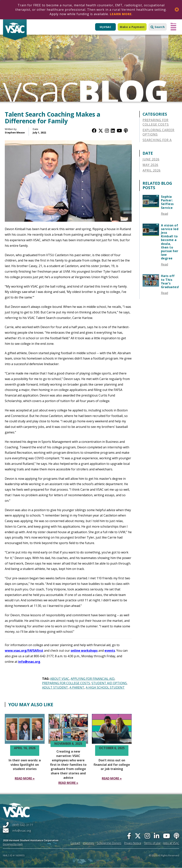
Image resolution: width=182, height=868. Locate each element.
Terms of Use (152, 843)
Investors (89, 843)
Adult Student (55, 687)
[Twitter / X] (101, 130)
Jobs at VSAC (171, 843)
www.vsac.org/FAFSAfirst (24, 651)
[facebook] (129, 836)
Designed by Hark (13, 844)
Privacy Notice (133, 843)
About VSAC (60, 679)
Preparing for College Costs (66, 683)
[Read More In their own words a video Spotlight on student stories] (25, 778)
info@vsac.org (29, 662)
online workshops (84, 651)
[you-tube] (166, 836)
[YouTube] (119, 130)
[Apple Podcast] (126, 130)
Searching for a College (157, 142)
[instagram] (147, 836)
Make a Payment (132, 27)
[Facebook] (94, 130)
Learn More (121, 14)
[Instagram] (107, 130)
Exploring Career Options (158, 132)
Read (164, 214)
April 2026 (152, 170)
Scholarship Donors (109, 843)
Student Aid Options (109, 683)
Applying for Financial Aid (93, 679)
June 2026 (151, 159)
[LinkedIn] (113, 130)
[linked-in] (157, 836)
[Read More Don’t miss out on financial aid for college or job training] (112, 778)
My (105, 27)
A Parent (77, 687)
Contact (75, 843)
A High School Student (105, 687)
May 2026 (150, 165)
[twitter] (138, 836)
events (110, 651)
